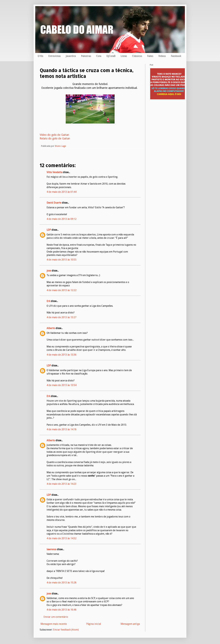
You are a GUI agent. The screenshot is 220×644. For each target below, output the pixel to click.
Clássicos (137, 56)
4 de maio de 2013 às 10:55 (61, 260)
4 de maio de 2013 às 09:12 (61, 219)
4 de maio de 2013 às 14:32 (61, 538)
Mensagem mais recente (54, 624)
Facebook (176, 56)
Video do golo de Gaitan (54, 135)
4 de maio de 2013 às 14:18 (61, 429)
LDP (49, 230)
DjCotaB (111, 56)
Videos (162, 56)
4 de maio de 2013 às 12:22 (61, 290)
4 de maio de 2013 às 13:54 (61, 385)
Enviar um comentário (56, 617)
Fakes (150, 56)
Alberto (51, 328)
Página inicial (94, 624)
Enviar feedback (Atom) (66, 630)
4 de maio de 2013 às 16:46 (61, 610)
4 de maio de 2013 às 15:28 (61, 583)
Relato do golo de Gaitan (55, 139)
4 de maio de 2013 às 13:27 (61, 317)
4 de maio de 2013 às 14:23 (61, 484)
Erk (48, 301)
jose (49, 271)
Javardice (71, 56)
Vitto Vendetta (54, 172)
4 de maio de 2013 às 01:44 (61, 192)
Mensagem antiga (130, 624)
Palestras (86, 56)
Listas (124, 56)
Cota (99, 56)
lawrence (51, 549)
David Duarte (54, 203)
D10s (40, 56)
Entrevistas (54, 56)
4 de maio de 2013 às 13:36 (61, 355)
